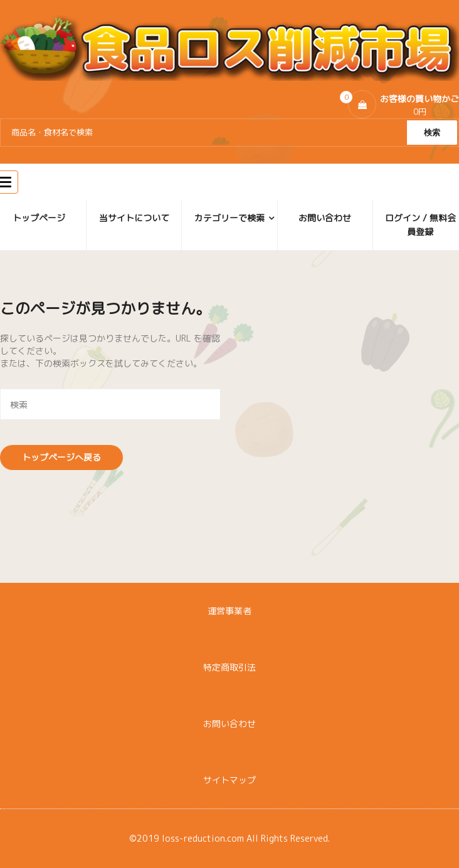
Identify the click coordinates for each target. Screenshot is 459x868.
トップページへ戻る (61, 457)
